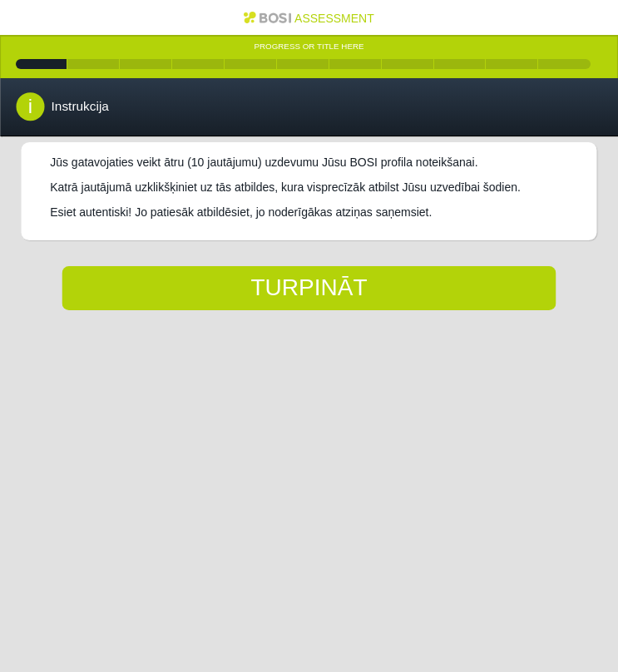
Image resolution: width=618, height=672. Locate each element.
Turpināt (309, 287)
